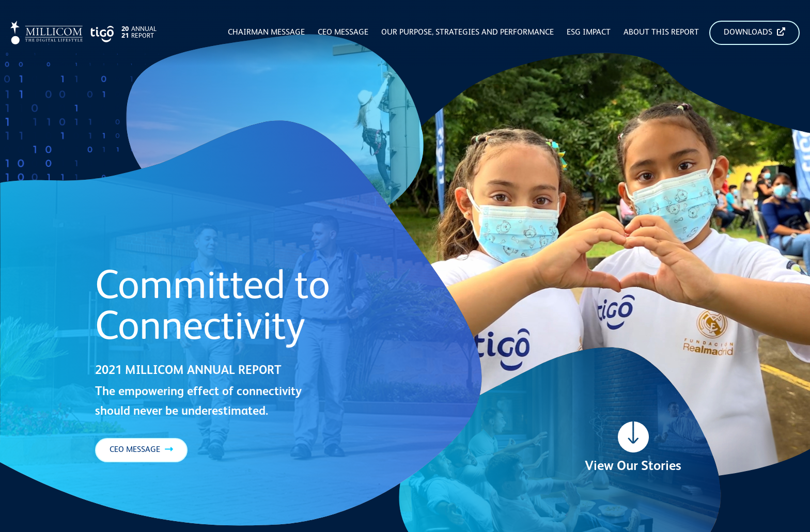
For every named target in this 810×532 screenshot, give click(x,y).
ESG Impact (589, 33)
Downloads (754, 32)
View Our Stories (633, 466)
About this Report (661, 33)
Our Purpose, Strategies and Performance (468, 33)
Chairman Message (266, 33)
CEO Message (343, 33)
